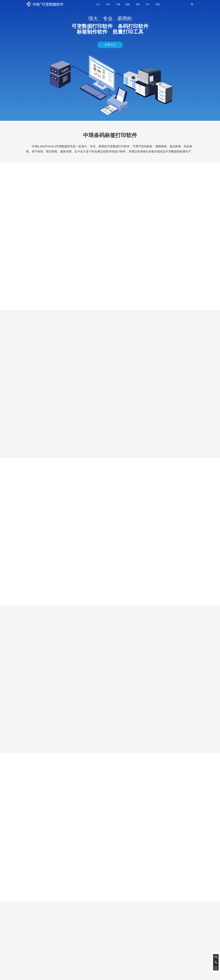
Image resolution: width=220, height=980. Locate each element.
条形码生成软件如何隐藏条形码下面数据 (43, 946)
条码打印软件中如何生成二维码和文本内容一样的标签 (48, 950)
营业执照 (144, 977)
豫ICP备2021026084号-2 (124, 977)
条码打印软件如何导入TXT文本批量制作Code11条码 (48, 942)
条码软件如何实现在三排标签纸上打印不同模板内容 (47, 954)
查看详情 (110, 48)
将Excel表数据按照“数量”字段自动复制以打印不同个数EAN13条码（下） (56, 958)
